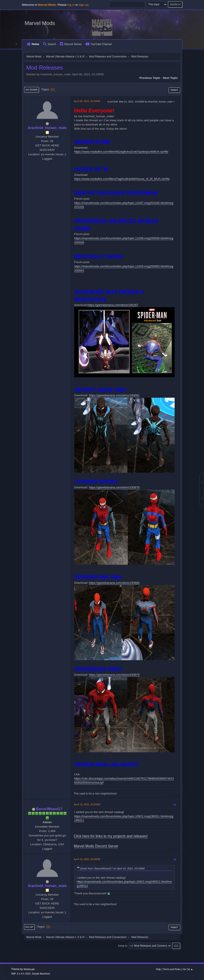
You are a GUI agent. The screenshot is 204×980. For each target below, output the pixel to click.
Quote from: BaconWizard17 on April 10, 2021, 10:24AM (112, 868)
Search (50, 44)
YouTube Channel (99, 44)
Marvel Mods (40, 23)
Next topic (170, 78)
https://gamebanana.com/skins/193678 (114, 675)
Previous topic (150, 78)
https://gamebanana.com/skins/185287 (113, 305)
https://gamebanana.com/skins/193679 (114, 487)
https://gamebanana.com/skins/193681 (114, 395)
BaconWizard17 (49, 809)
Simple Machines (41, 974)
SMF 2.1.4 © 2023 (21, 974)
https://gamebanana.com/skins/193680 (114, 583)
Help (158, 969)
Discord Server (71, 44)
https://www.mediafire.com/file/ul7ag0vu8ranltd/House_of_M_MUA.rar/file (122, 179)
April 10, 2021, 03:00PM (87, 859)
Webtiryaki (29, 969)
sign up (83, 5)
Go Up (29, 927)
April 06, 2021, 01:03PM (87, 101)
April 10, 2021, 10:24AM (87, 804)
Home (33, 44)
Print (174, 90)
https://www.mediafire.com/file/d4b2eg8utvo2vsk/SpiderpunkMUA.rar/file (121, 152)
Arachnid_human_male (47, 128)
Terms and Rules (172, 969)
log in (71, 5)
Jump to (123, 946)
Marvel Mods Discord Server (96, 846)
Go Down (32, 90)
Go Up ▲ (188, 969)
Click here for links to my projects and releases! (111, 836)
